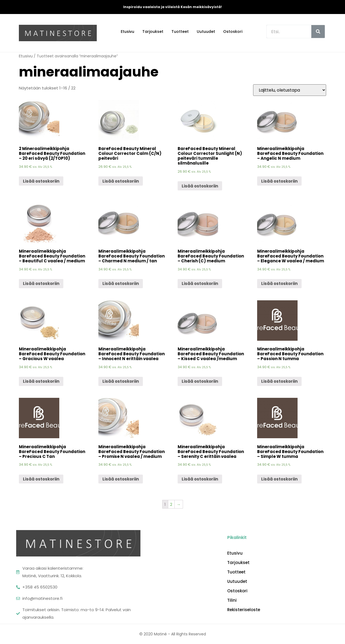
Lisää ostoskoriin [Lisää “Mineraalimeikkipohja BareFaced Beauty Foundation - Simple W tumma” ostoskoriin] (279, 479)
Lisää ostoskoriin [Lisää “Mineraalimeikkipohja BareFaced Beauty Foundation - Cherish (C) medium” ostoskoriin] (200, 283)
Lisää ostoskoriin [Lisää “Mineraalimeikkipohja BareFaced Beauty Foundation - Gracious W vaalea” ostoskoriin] (41, 381)
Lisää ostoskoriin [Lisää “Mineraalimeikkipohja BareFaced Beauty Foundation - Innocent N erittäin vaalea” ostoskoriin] (121, 381)
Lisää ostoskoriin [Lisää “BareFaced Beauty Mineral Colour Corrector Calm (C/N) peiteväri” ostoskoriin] (121, 181)
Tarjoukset (153, 32)
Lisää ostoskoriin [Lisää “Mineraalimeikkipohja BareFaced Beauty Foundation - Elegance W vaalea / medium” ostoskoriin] (279, 283)
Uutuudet (206, 32)
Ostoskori (233, 32)
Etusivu (127, 32)
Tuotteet (180, 32)
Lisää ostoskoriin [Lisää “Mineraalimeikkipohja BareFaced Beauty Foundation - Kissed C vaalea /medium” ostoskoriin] (200, 381)
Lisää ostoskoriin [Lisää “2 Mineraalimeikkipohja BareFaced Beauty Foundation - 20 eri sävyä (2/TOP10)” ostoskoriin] (41, 181)
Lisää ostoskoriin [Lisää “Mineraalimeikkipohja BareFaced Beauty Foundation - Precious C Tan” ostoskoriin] (41, 479)
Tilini (232, 600)
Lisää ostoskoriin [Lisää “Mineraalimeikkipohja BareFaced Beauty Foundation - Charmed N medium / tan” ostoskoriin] (121, 283)
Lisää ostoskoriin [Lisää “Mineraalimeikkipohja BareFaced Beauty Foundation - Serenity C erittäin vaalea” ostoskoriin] (200, 479)
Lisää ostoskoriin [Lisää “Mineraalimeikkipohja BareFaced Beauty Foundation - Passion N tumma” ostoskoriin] (279, 381)
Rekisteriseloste (244, 610)
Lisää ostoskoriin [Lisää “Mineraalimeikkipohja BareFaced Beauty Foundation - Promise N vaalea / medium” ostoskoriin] (121, 479)
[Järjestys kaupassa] (290, 90)
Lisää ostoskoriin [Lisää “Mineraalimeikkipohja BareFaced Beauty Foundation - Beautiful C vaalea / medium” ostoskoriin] (41, 283)
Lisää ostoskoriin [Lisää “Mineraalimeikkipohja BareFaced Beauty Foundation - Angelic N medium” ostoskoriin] (279, 181)
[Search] (318, 32)
